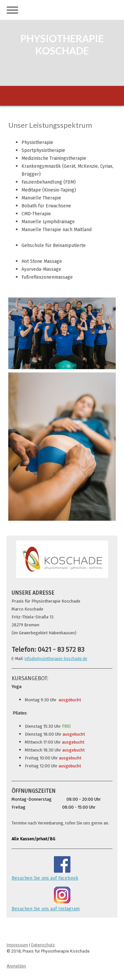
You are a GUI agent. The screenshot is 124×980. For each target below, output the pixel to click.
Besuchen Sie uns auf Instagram (46, 909)
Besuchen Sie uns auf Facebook (45, 878)
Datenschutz (43, 945)
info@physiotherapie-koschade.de (56, 659)
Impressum (17, 945)
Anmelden (16, 966)
